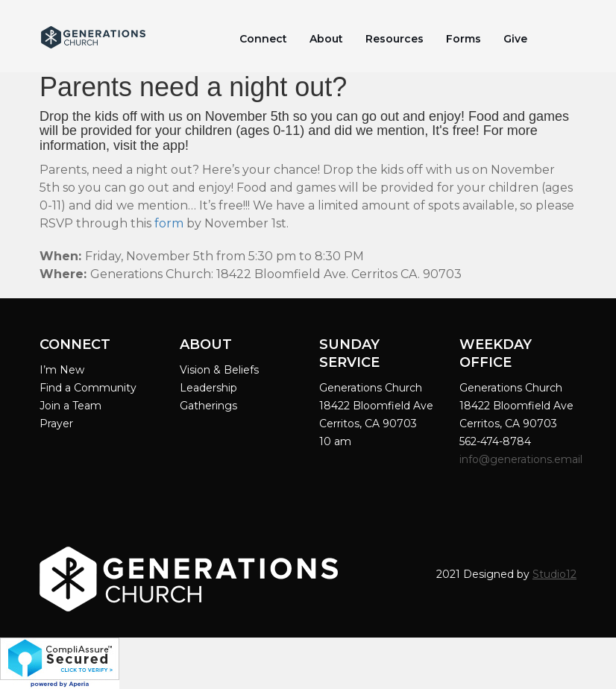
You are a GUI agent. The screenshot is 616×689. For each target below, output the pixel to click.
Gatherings (208, 406)
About (326, 39)
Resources (395, 39)
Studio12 (554, 574)
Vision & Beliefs (219, 370)
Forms (463, 39)
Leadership (208, 388)
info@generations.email (522, 459)
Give (515, 39)
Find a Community (88, 388)
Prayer (56, 424)
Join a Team (70, 406)
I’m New (62, 370)
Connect (263, 39)
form (169, 223)
